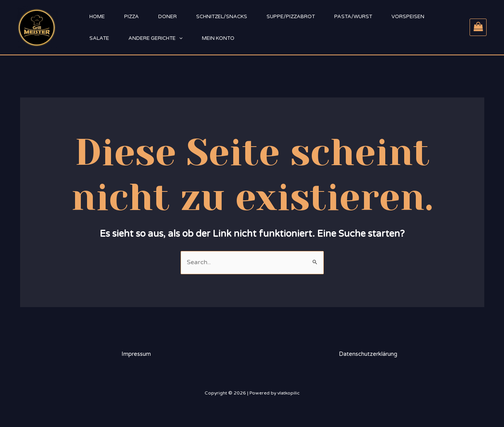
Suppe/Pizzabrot (291, 17)
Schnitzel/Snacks (222, 17)
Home (97, 17)
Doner (167, 17)
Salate (99, 38)
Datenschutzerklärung (368, 354)
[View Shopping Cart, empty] (478, 27)
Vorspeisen (408, 17)
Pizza (132, 17)
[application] (179, 38)
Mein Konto (218, 38)
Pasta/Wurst (353, 17)
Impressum (136, 354)
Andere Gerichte (155, 38)
